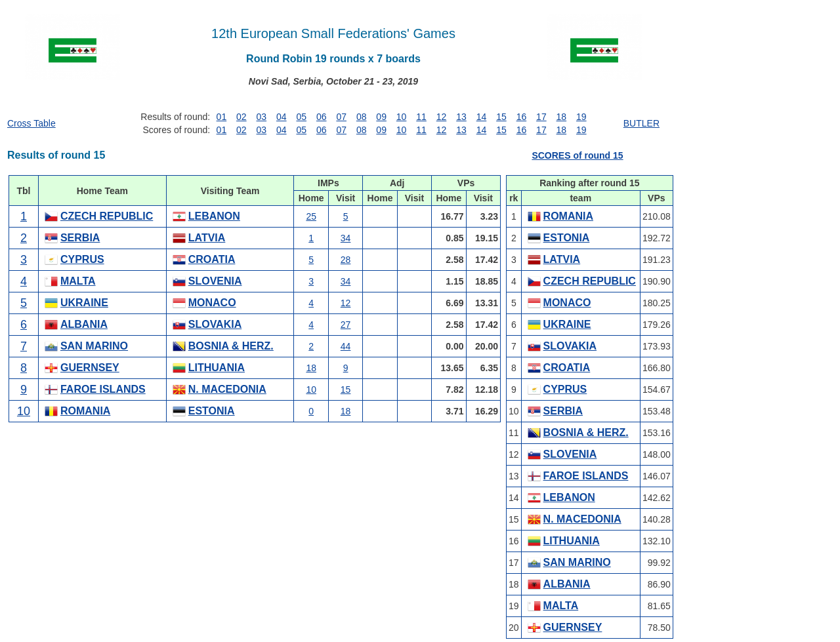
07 (341, 117)
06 (322, 117)
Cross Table (31, 123)
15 (501, 117)
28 (346, 260)
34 (346, 238)
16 (522, 117)
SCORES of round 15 (577, 155)
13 (461, 117)
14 (482, 117)
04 (282, 117)
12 (442, 117)
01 (222, 117)
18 (562, 117)
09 (381, 117)
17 (541, 117)
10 (402, 117)
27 (346, 325)
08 (362, 117)
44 (346, 346)
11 (421, 117)
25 (311, 216)
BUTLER (641, 123)
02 (241, 117)
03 (262, 117)
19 (581, 117)
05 (301, 117)
